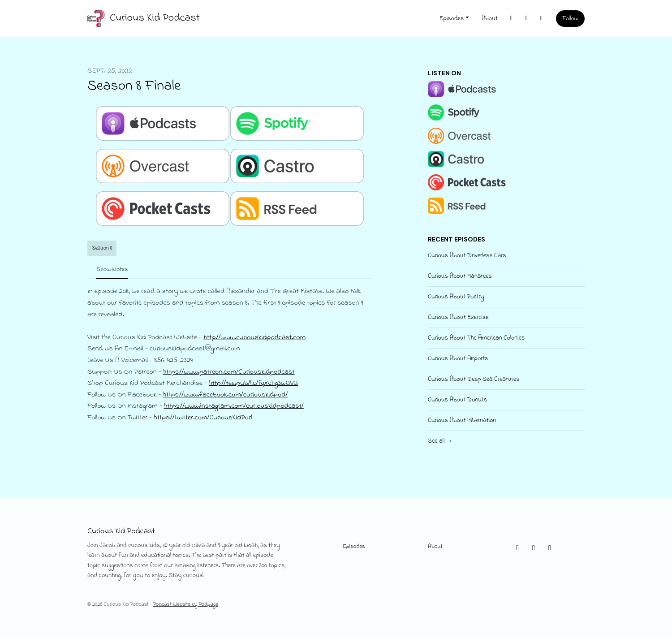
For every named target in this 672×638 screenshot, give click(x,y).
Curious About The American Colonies (476, 338)
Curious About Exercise (458, 317)
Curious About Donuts (457, 400)
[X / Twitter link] (512, 19)
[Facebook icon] (550, 548)
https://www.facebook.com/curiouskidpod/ (226, 395)
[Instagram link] (526, 19)
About (490, 19)
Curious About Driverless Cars (467, 256)
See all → (440, 441)
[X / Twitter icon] (517, 548)
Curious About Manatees (460, 276)
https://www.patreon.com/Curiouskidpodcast (229, 372)
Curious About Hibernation (462, 420)
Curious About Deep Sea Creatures (474, 379)
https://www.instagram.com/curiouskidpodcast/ (234, 406)
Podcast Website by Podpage (186, 604)
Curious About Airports (458, 359)
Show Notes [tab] (112, 269)
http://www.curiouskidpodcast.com (254, 337)
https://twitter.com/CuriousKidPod (203, 418)
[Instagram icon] (534, 548)
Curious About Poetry (456, 297)
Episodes (452, 19)
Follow (570, 19)
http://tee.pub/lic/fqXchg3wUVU (253, 383)
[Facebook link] (542, 19)
